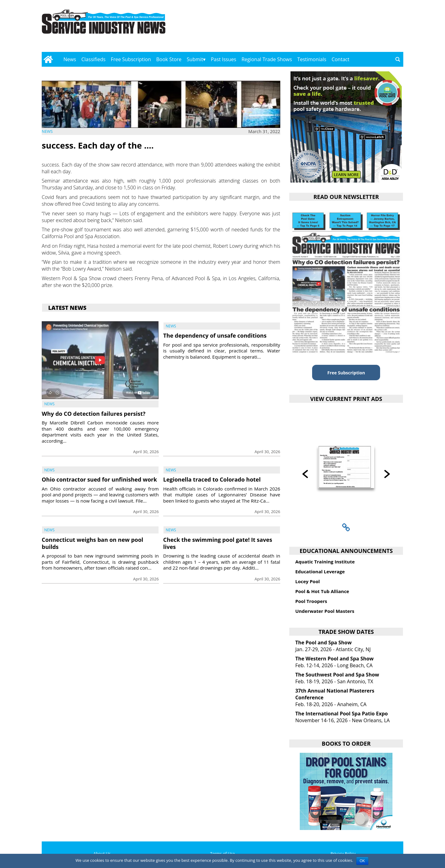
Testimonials (312, 59)
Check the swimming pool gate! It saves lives (218, 543)
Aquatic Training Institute (325, 562)
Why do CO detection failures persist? (94, 414)
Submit (195, 59)
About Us (102, 853)
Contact (340, 59)
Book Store (169, 59)
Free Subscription (131, 59)
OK (362, 861)
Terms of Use (222, 853)
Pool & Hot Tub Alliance (322, 591)
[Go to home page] (48, 59)
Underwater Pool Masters (325, 611)
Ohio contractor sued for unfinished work (99, 479)
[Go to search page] (398, 59)
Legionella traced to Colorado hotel (212, 479)
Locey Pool (307, 581)
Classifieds (93, 59)
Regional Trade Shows (267, 59)
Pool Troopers (311, 601)
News (70, 59)
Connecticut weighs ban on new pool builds (92, 543)
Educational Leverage (320, 571)
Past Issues (223, 59)
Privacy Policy (343, 853)
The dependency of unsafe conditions (215, 335)
